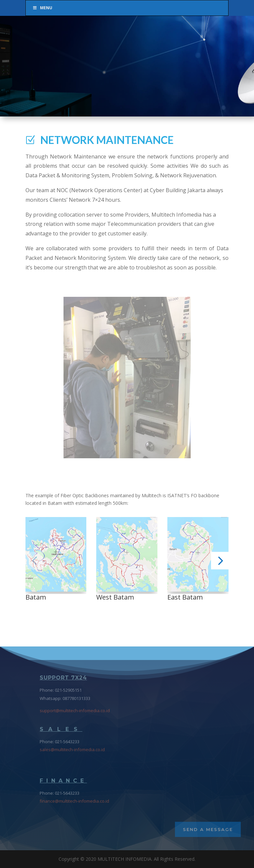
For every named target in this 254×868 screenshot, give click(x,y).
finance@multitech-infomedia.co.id (74, 801)
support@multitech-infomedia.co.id (75, 711)
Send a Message (208, 829)
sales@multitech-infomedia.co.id (72, 749)
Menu (42, 8)
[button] (34, 560)
